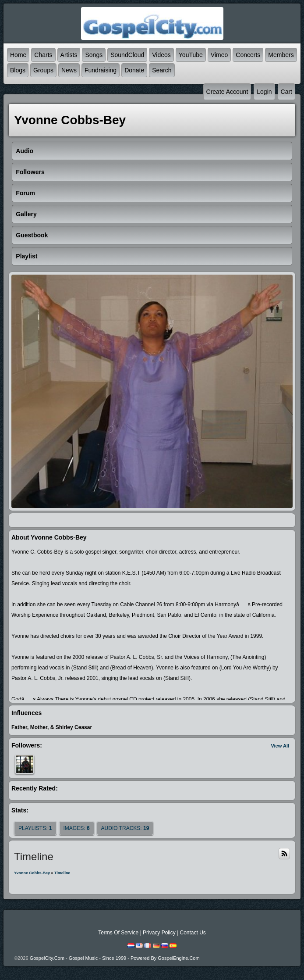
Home (18, 55)
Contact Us (193, 933)
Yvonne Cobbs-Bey (32, 873)
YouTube (191, 55)
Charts (43, 55)
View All (280, 746)
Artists (69, 55)
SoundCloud (127, 55)
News (69, 70)
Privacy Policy (159, 933)
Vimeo (219, 55)
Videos (161, 55)
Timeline (62, 873)
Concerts (248, 55)
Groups (43, 70)
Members (281, 55)
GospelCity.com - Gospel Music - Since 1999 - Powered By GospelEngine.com (115, 958)
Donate (134, 70)
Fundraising (101, 70)
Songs (94, 55)
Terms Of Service (118, 933)
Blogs (18, 70)
